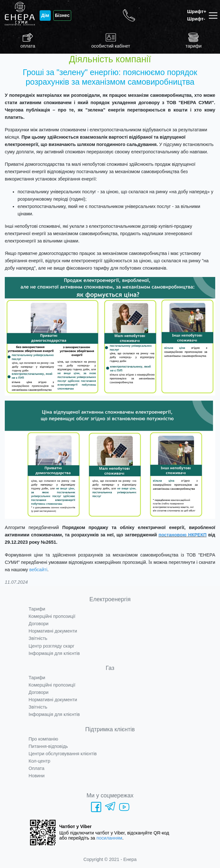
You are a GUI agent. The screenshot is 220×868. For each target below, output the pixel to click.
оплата (28, 40)
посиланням (109, 838)
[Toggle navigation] (214, 15)
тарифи (193, 40)
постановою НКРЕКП (183, 535)
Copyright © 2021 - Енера (110, 859)
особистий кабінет (111, 40)
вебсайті (38, 570)
